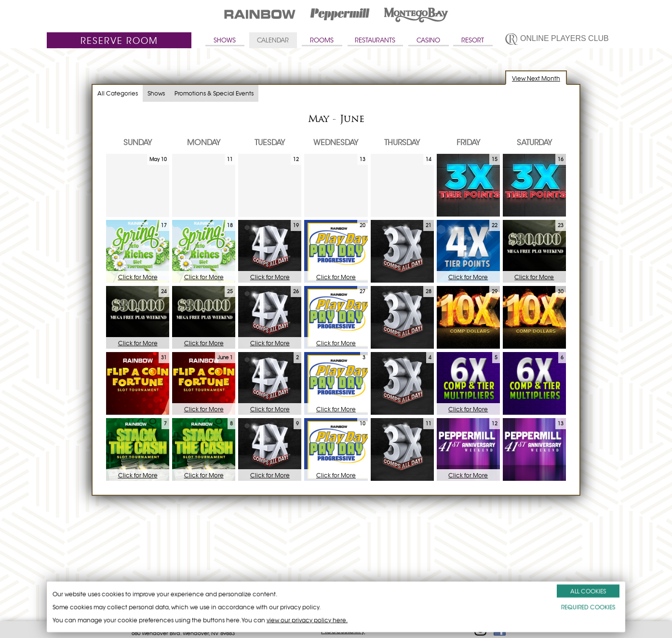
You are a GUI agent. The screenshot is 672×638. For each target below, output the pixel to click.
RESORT (473, 40)
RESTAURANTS (375, 40)
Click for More (138, 277)
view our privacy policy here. (307, 620)
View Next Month (536, 78)
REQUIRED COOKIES (588, 607)
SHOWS (225, 40)
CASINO (428, 40)
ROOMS (322, 40)
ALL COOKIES (588, 591)
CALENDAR (273, 40)
